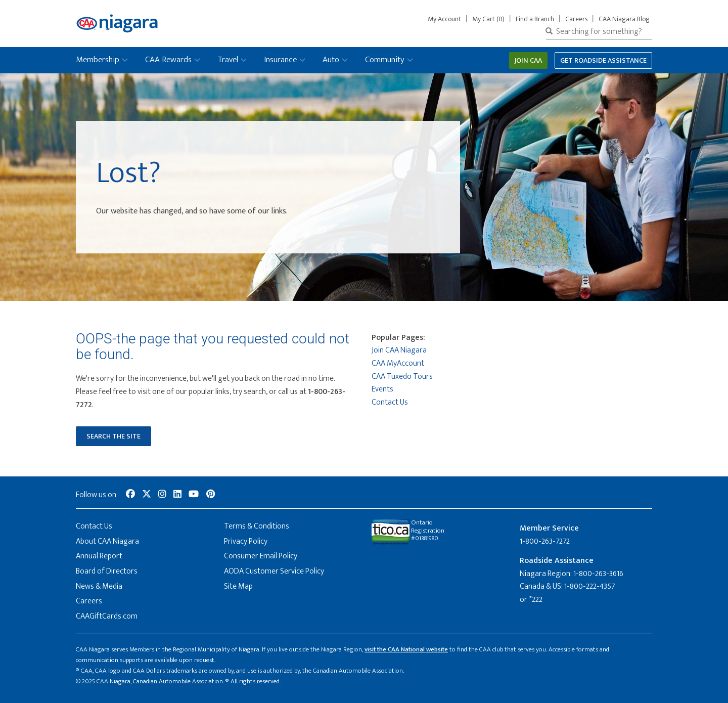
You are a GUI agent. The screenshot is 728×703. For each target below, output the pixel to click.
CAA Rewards (168, 60)
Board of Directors (107, 571)
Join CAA (528, 60)
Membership (98, 60)
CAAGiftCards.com (107, 616)
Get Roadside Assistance (603, 60)
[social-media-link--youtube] (194, 495)
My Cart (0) (488, 19)
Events (382, 389)
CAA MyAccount (398, 363)
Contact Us (390, 402)
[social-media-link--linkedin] (177, 495)
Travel (228, 60)
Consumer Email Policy (261, 556)
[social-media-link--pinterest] (211, 495)
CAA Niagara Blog (624, 19)
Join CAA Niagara (399, 350)
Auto (331, 60)
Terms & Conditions (257, 526)
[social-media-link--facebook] (130, 495)
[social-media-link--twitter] (147, 495)
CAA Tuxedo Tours (402, 377)
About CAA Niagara (107, 541)
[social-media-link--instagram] (162, 495)
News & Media (99, 586)
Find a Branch (535, 19)
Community (385, 60)
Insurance (280, 60)
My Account (446, 19)
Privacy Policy (246, 541)
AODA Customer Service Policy (274, 571)
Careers (576, 19)
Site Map (238, 586)
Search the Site (113, 436)
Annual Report (99, 556)
